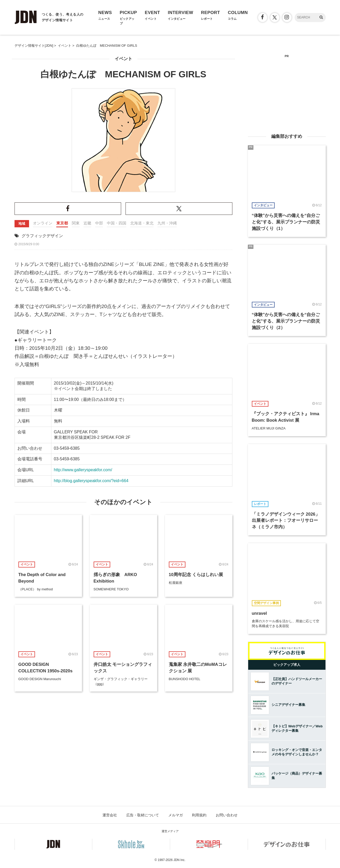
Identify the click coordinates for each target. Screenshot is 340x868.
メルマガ (176, 815)
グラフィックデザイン (42, 236)
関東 (76, 223)
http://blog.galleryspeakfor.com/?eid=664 (91, 481)
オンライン (43, 223)
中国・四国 (117, 223)
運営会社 (110, 815)
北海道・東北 (142, 223)
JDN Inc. (179, 860)
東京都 (62, 223)
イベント (123, 59)
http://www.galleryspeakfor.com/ (83, 470)
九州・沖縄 (167, 223)
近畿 (87, 223)
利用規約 (199, 815)
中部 (99, 223)
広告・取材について (143, 815)
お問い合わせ (227, 815)
